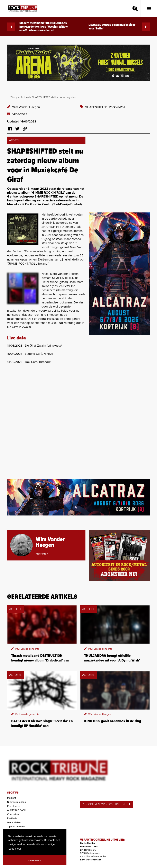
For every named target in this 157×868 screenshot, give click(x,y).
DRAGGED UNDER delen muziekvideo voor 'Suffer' (119, 27)
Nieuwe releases (16, 802)
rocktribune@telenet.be (93, 856)
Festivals (12, 818)
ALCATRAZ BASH (17, 810)
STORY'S (13, 793)
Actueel (25, 97)
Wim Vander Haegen (26, 107)
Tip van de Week (16, 826)
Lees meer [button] (15, 849)
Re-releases (14, 806)
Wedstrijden (14, 822)
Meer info (42, 554)
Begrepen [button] (35, 860)
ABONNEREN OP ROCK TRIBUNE (106, 804)
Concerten (13, 814)
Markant (12, 798)
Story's (15, 97)
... (8, 97)
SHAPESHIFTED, (97, 107)
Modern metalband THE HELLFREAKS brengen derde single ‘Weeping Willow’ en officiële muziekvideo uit (38, 27)
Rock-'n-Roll (117, 107)
